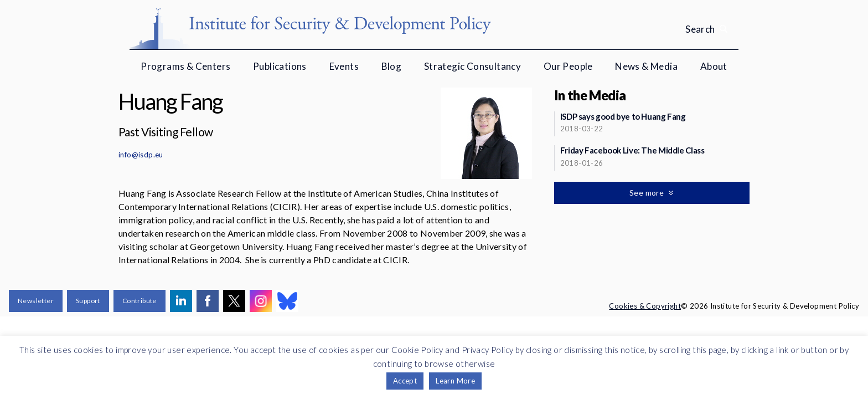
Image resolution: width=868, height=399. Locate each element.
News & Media (646, 66)
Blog (392, 66)
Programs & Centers (185, 66)
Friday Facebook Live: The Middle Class (632, 150)
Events (344, 66)
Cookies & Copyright (645, 306)
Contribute (139, 301)
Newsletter (36, 301)
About (714, 66)
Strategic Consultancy (472, 66)
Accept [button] (405, 381)
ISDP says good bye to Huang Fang (623, 116)
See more (648, 193)
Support (88, 301)
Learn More (455, 381)
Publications (280, 66)
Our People (568, 66)
